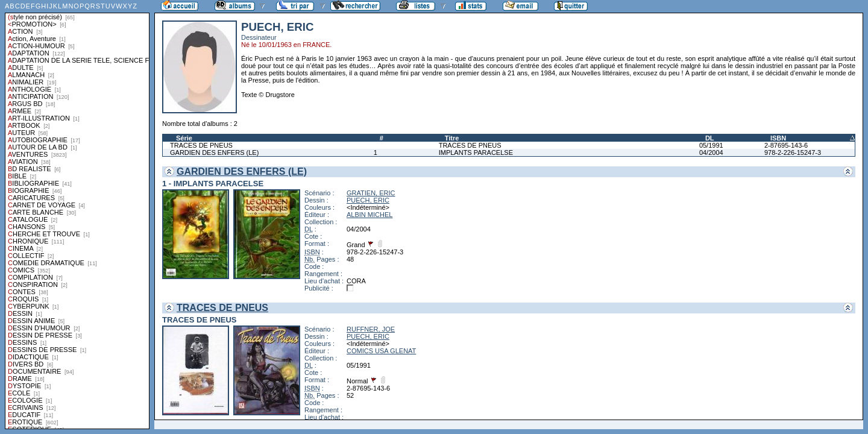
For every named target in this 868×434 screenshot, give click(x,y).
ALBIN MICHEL (370, 215)
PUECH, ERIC (368, 200)
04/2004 (711, 153)
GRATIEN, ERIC (371, 193)
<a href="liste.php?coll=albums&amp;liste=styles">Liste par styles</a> (77, 215)
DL (710, 138)
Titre (452, 138)
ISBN (778, 138)
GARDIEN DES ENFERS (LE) (214, 153)
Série (184, 138)
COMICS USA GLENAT (381, 351)
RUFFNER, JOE (371, 329)
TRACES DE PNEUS (201, 145)
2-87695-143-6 (786, 145)
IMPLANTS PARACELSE (476, 153)
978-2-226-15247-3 (793, 153)
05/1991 (711, 145)
